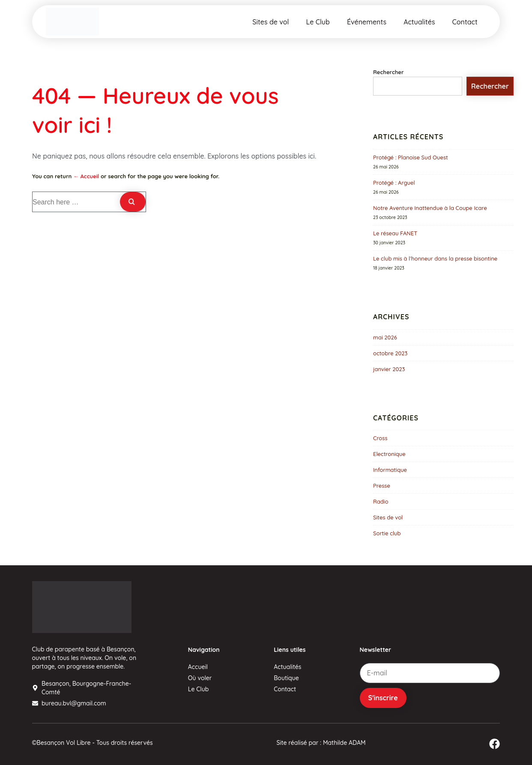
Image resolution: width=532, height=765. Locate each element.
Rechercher (389, 72)
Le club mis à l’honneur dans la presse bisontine (435, 258)
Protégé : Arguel (394, 183)
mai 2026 (385, 337)
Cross (380, 438)
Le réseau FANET (395, 233)
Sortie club (387, 533)
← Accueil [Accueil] (86, 176)
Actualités (419, 22)
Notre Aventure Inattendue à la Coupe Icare (430, 208)
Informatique (390, 470)
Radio (381, 501)
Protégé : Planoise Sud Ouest (411, 157)
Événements (367, 22)
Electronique (389, 454)
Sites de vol (270, 22)
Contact (465, 22)
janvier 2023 (389, 369)
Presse (382, 486)
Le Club (318, 22)
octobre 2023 (390, 353)
